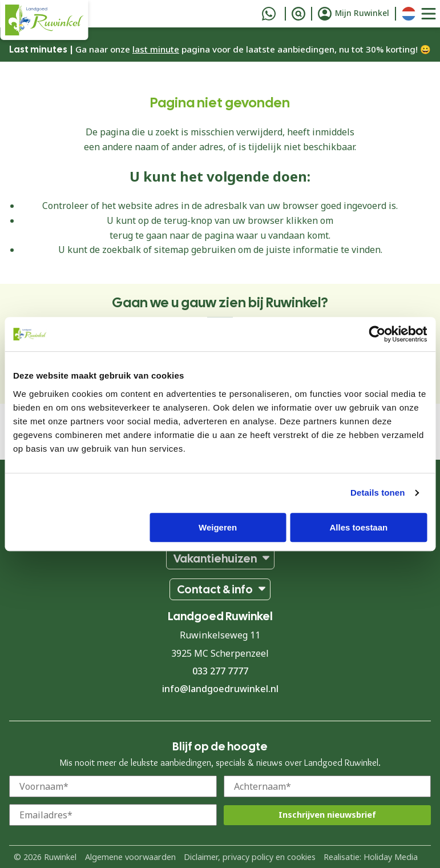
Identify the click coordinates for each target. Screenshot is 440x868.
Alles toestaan (359, 527)
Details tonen (378, 493)
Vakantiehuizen (215, 558)
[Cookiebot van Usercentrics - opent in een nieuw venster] (377, 334)
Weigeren (218, 527)
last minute (156, 49)
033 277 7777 (220, 671)
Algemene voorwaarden (130, 857)
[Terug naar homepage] (44, 20)
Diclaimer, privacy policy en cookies (250, 857)
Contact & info (215, 589)
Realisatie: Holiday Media (371, 857)
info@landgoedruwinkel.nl (220, 689)
